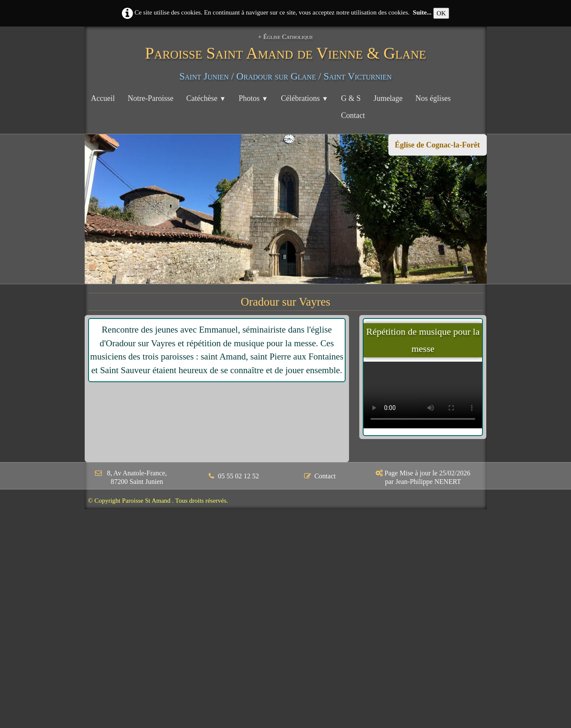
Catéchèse (206, 98)
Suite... (422, 12)
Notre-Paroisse (150, 98)
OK (441, 13)
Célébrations (305, 98)
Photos (253, 98)
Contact (353, 115)
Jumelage (388, 98)
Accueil (103, 98)
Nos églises (433, 98)
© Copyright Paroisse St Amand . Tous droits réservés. (158, 501)
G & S (351, 98)
